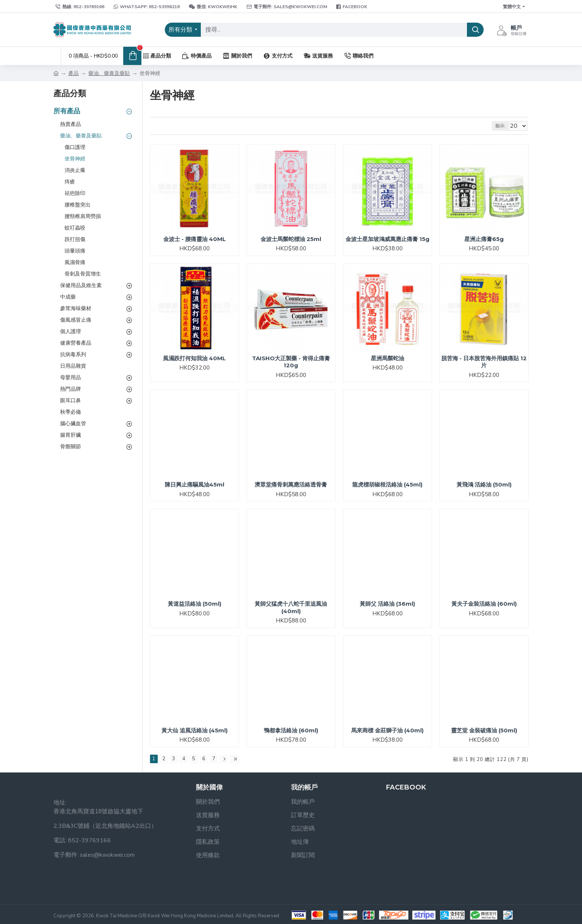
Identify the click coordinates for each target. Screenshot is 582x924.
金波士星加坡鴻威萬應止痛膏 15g (388, 239)
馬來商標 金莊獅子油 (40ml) (387, 730)
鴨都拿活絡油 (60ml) (291, 730)
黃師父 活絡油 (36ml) (387, 604)
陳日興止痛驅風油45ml (194, 484)
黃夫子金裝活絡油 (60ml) (484, 604)
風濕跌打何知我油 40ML (194, 358)
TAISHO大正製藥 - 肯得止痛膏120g (291, 362)
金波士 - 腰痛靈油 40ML (194, 239)
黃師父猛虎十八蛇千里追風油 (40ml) (291, 607)
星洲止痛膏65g (484, 239)
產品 (73, 73)
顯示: (504, 126)
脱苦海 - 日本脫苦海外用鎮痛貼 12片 (484, 362)
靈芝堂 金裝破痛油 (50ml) (484, 730)
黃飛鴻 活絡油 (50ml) (484, 484)
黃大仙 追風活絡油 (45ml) (194, 730)
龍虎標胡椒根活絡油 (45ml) (387, 484)
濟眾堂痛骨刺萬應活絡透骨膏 (291, 484)
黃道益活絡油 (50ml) (194, 604)
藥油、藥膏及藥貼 (109, 73)
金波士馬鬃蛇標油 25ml (291, 239)
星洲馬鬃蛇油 (388, 358)
